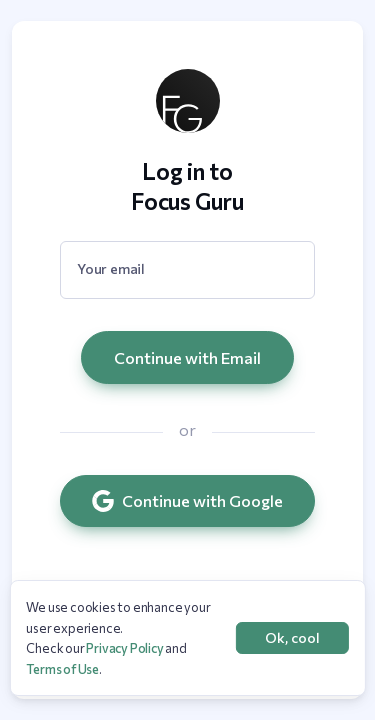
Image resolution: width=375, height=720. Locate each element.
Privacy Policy (124, 648)
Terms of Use (62, 669)
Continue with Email (187, 357)
